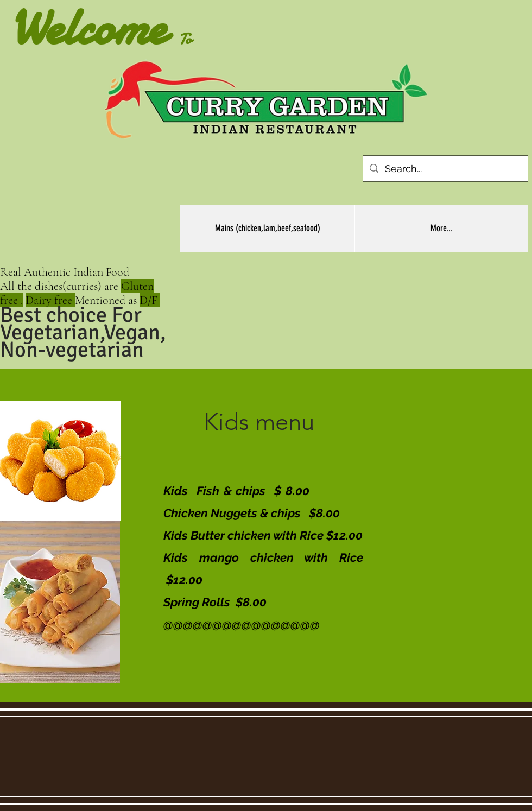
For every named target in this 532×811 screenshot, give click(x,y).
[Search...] (445, 169)
